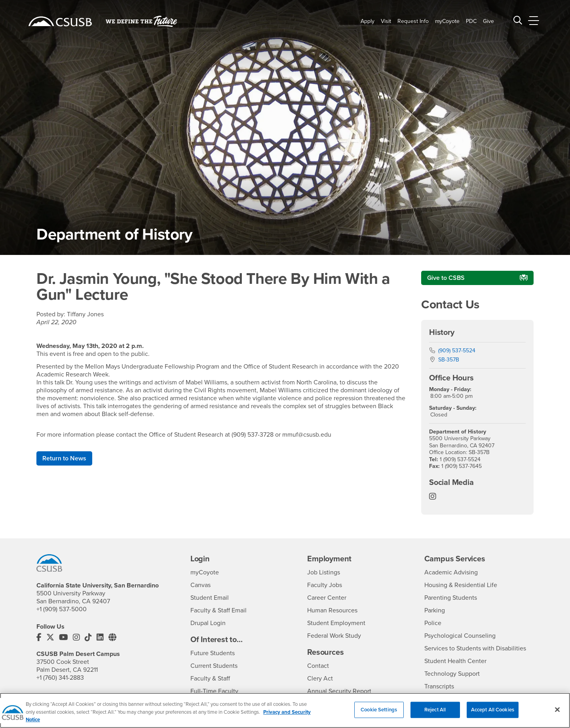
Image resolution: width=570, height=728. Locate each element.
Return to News (64, 458)
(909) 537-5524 (457, 351)
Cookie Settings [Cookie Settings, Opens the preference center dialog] (379, 714)
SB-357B (449, 360)
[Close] (557, 714)
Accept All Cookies (493, 714)
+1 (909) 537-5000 (62, 609)
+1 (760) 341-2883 (60, 678)
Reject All (435, 714)
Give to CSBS (446, 278)
